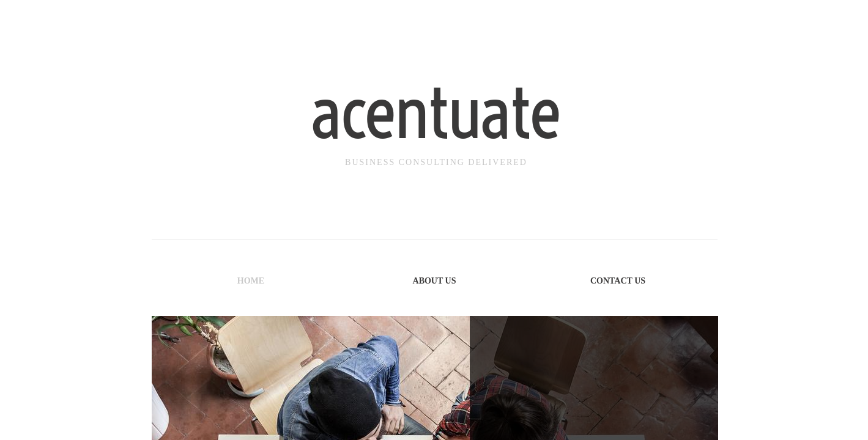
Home (251, 281)
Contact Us (618, 281)
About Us (435, 281)
